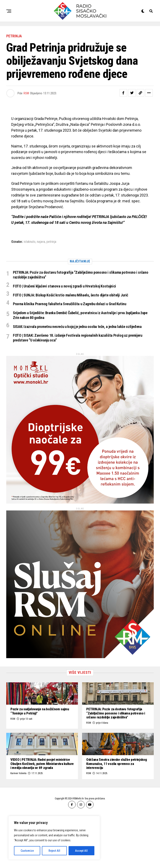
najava (41, 242)
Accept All (81, 851)
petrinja (51, 242)
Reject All (54, 851)
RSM (26, 93)
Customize (27, 851)
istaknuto (30, 242)
